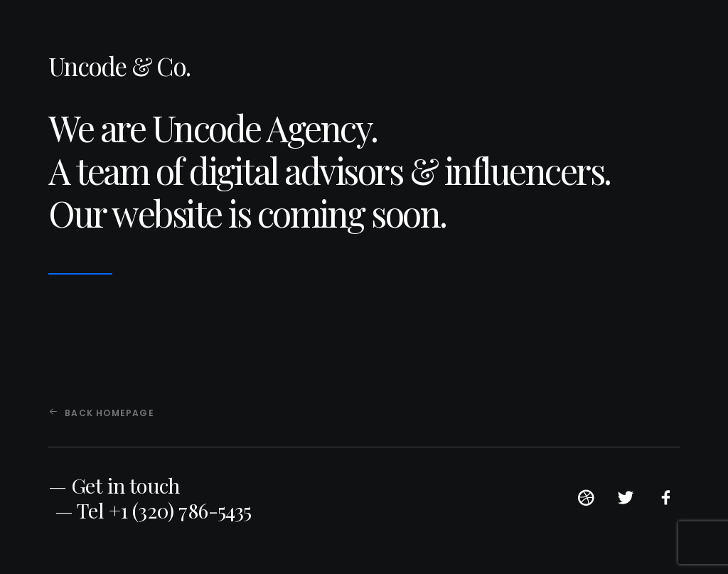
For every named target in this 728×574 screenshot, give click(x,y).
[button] (585, 503)
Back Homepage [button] (102, 413)
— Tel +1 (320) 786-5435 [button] (153, 510)
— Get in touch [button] (114, 485)
